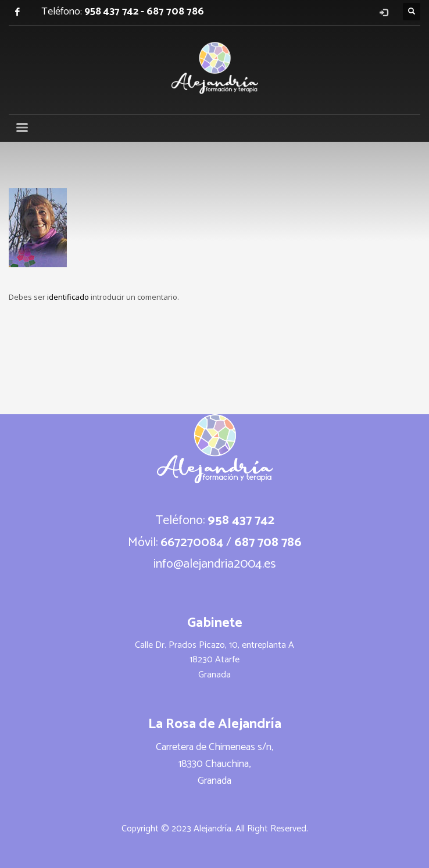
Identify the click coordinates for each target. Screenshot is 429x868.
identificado (69, 297)
